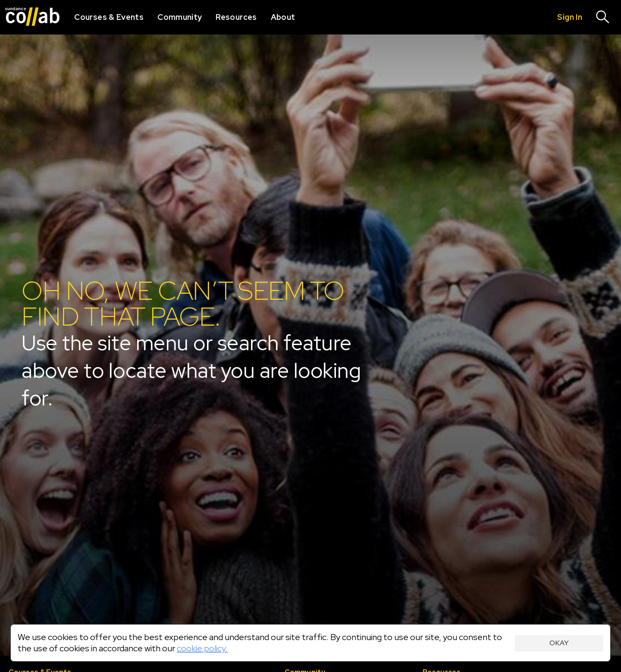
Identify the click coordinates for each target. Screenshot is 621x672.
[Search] (603, 17)
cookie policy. (202, 648)
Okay (559, 643)
